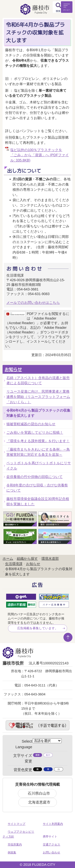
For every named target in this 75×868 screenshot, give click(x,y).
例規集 (12, 852)
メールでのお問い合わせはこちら (33, 303)
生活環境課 (14, 564)
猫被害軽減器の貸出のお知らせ (31, 424)
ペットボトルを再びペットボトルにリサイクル (39, 466)
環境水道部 (50, 559)
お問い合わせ (52, 852)
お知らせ (13, 369)
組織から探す (27, 559)
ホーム (8, 559)
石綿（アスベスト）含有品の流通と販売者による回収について (38, 380)
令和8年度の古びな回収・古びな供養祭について (37, 488)
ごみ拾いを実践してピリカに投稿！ (35, 432)
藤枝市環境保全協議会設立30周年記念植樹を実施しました (38, 501)
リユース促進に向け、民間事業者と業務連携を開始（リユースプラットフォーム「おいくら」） (38, 397)
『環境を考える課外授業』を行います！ (38, 441)
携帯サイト (50, 837)
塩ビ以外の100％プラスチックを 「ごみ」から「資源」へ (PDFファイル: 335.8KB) (40, 155)
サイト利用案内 (53, 824)
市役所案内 (15, 844)
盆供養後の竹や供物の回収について (35, 477)
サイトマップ (17, 824)
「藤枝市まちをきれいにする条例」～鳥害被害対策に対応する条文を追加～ (38, 452)
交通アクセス (52, 844)
